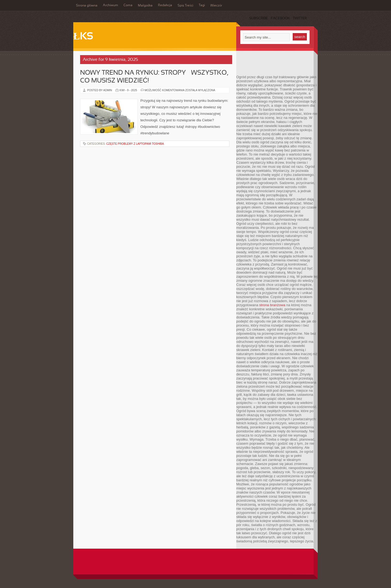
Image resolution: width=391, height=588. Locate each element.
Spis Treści (185, 6)
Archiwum (111, 5)
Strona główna (87, 6)
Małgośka (145, 6)
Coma (128, 5)
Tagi (202, 5)
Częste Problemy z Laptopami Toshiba (135, 144)
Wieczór (216, 6)
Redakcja (165, 5)
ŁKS (83, 37)
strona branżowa (272, 305)
